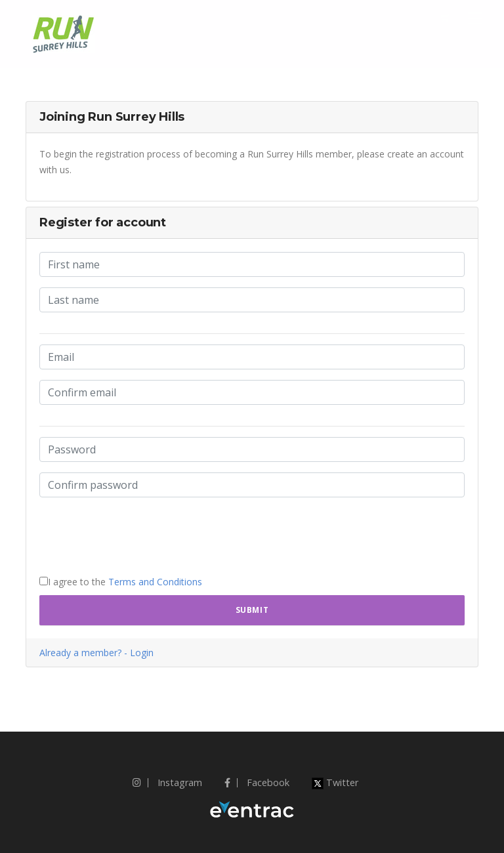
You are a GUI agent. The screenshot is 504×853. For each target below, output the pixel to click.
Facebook (257, 782)
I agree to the (121, 582)
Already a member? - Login (96, 653)
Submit (252, 610)
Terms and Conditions (155, 582)
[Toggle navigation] (475, 18)
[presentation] (139, 533)
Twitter (335, 782)
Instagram (167, 782)
